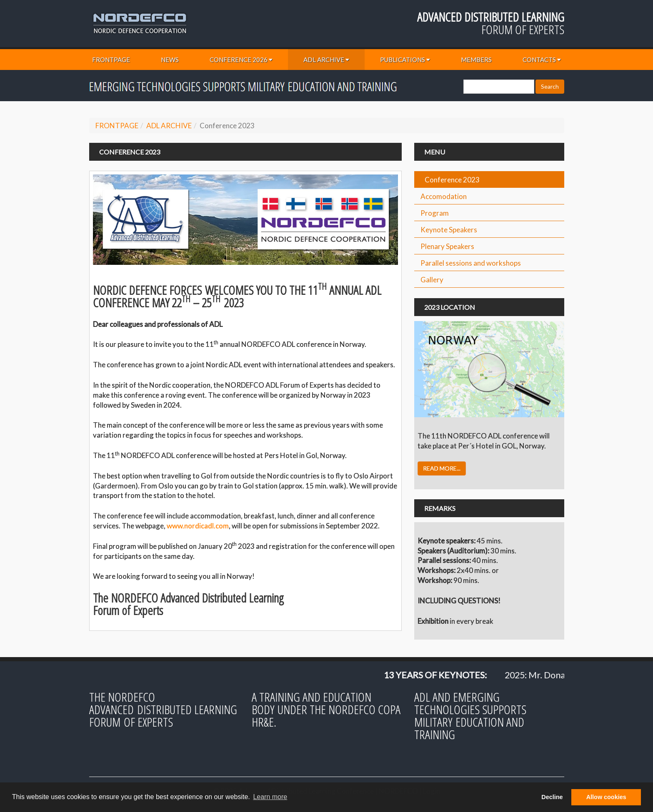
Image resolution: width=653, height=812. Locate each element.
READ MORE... (442, 468)
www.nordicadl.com (198, 526)
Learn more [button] (270, 797)
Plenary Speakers (447, 246)
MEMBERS (476, 60)
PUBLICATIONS (405, 60)
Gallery (432, 280)
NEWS (170, 60)
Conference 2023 (452, 180)
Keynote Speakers (449, 230)
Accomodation (444, 196)
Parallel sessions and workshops (471, 263)
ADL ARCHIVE (326, 60)
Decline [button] (552, 797)
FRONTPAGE (111, 60)
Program (435, 213)
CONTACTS (542, 60)
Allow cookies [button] (606, 797)
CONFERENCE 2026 (241, 60)
